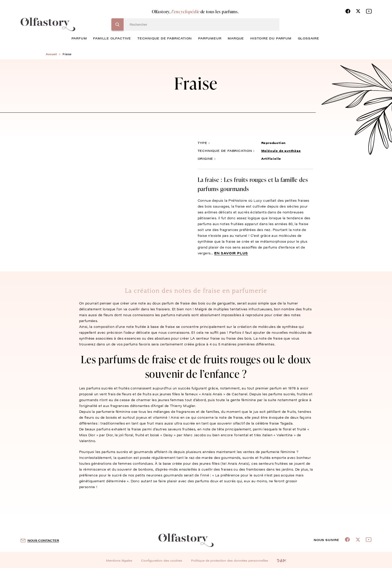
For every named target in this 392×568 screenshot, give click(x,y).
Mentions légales (119, 560)
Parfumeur (210, 38)
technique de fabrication (165, 38)
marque (236, 38)
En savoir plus (231, 253)
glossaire (309, 38)
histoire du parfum (271, 38)
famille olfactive (112, 38)
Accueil (51, 54)
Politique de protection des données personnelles (230, 560)
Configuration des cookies (162, 560)
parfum (79, 38)
